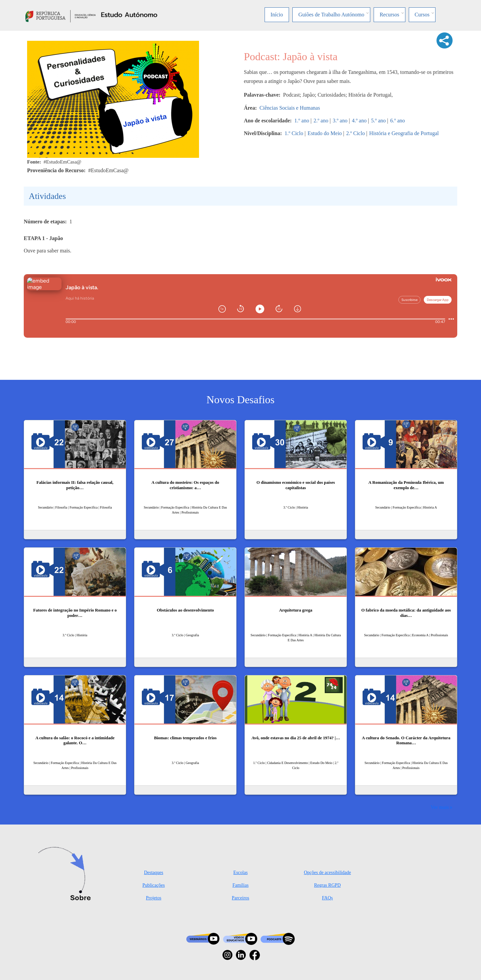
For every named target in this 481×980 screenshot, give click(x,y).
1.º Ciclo (294, 133)
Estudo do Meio (325, 133)
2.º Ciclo (356, 133)
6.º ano (397, 121)
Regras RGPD (327, 885)
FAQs (327, 898)
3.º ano (340, 121)
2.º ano (321, 121)
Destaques (154, 873)
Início (277, 15)
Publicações (154, 885)
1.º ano (302, 121)
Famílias (240, 885)
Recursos (390, 15)
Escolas (241, 873)
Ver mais (440, 807)
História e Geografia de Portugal (404, 133)
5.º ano (378, 121)
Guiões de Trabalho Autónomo (331, 15)
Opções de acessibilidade (327, 873)
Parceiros (240, 898)
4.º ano (359, 121)
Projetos (154, 898)
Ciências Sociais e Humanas (290, 108)
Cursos (422, 15)
